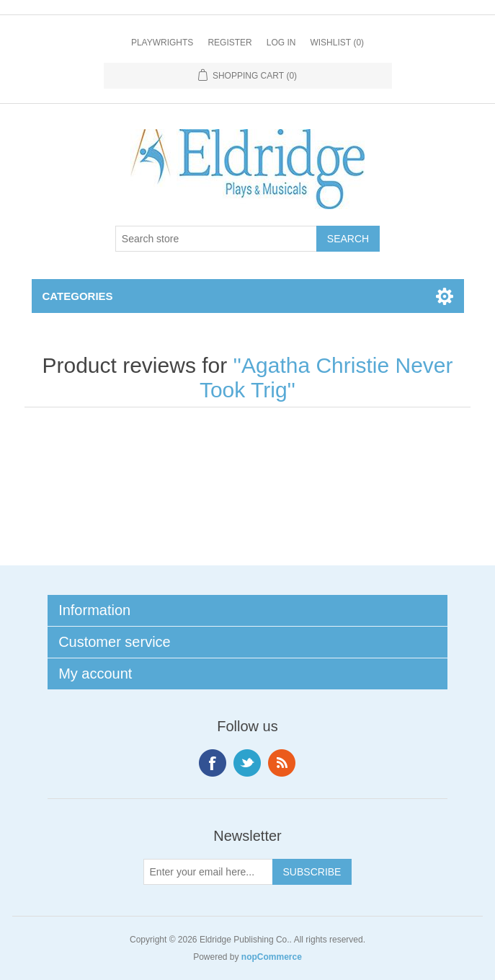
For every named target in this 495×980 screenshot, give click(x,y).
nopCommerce (272, 957)
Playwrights (162, 43)
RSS (282, 763)
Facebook (213, 763)
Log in (281, 43)
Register (229, 43)
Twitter (247, 763)
